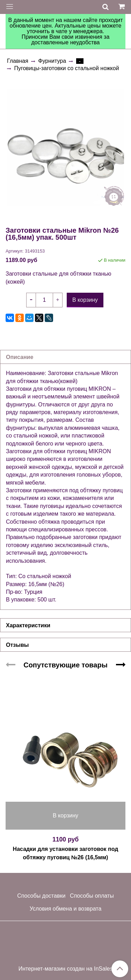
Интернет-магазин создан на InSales (66, 969)
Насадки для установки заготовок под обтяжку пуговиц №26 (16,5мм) (66, 853)
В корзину (65, 816)
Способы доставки (41, 896)
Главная (18, 61)
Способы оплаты (92, 896)
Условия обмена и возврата (66, 909)
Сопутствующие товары (65, 665)
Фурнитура (52, 61)
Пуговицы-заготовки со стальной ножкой (66, 68)
